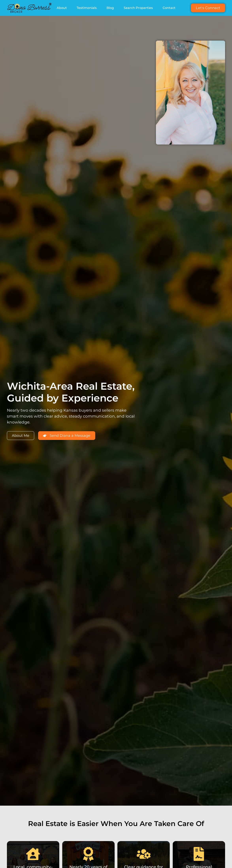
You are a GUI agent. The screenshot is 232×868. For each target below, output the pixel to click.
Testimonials (87, 8)
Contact (169, 8)
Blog (110, 8)
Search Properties (138, 8)
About (62, 8)
